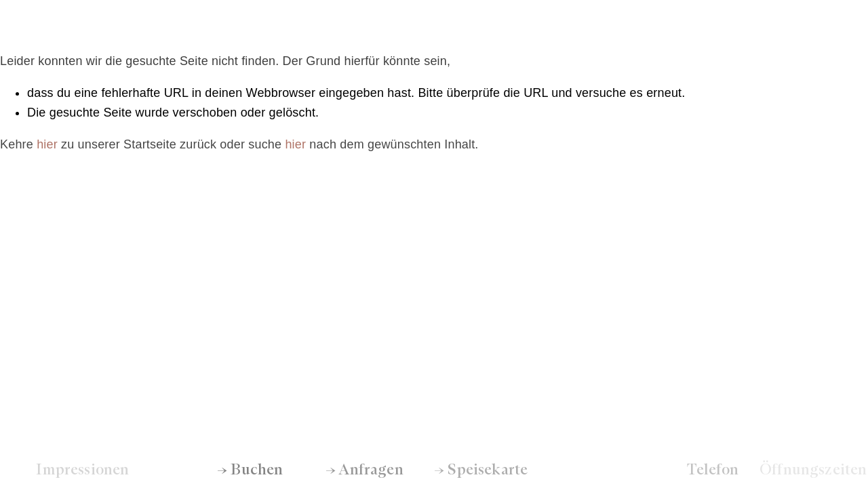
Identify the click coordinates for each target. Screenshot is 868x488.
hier (47, 144)
